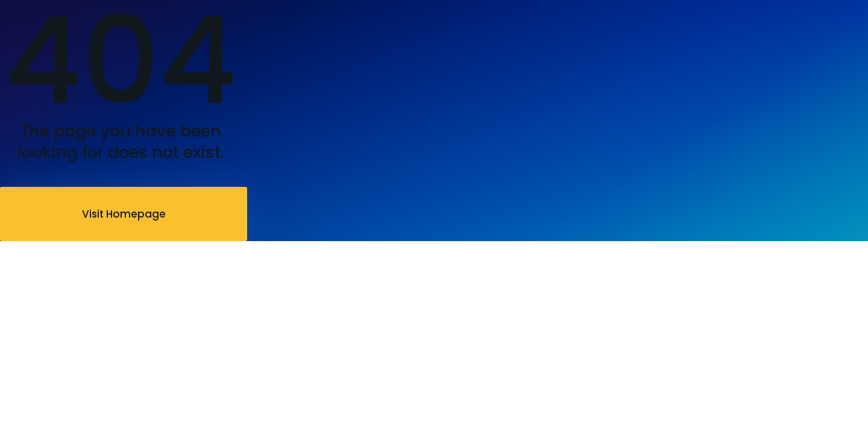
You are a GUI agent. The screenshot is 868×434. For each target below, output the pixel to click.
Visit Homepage (124, 214)
